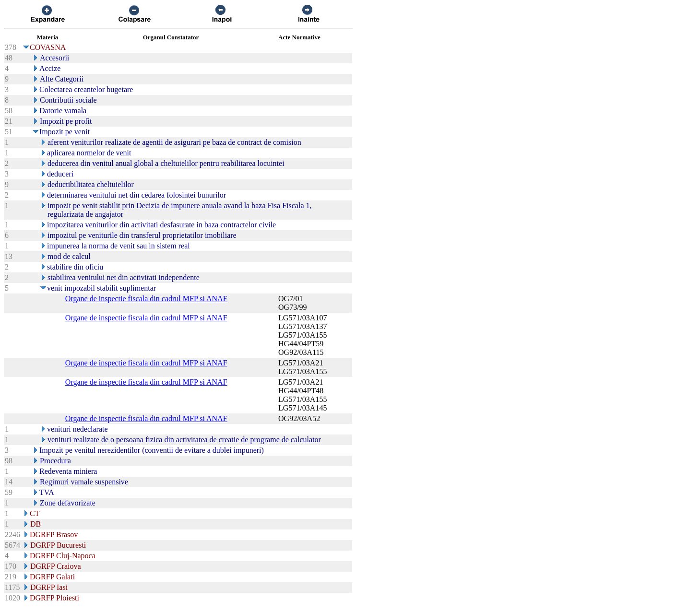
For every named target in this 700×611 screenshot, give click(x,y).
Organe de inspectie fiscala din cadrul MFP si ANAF (146, 299)
